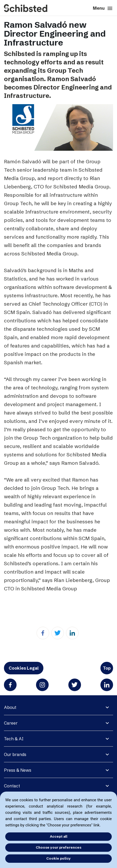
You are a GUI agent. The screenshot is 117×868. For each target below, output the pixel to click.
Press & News (18, 770)
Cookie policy (58, 858)
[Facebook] (43, 633)
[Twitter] (58, 633)
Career (11, 723)
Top (107, 668)
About (10, 707)
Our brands (15, 754)
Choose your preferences (58, 847)
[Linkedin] (72, 633)
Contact (12, 786)
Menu (103, 8)
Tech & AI (14, 739)
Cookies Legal (24, 668)
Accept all (59, 836)
